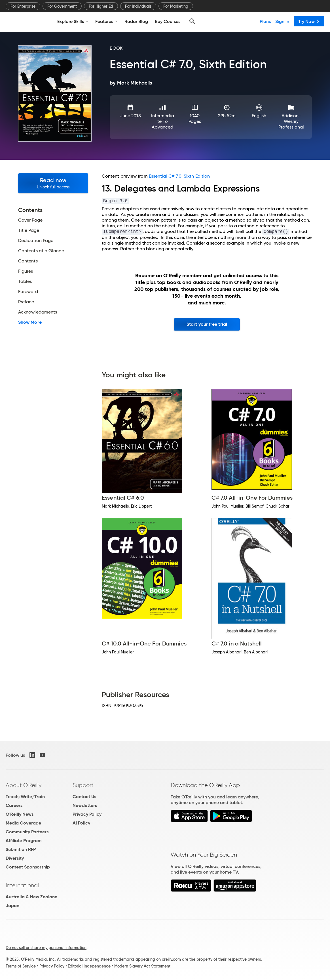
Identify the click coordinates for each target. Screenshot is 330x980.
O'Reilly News (20, 814)
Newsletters (85, 805)
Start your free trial (207, 324)
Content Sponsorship (28, 867)
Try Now (309, 21)
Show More (30, 322)
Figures (26, 271)
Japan (12, 906)
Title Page (29, 230)
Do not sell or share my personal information (46, 948)
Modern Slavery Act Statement (142, 966)
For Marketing (176, 6)
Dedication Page (36, 241)
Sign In (282, 21)
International (22, 885)
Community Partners (27, 832)
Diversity (15, 858)
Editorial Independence (89, 966)
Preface (26, 302)
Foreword (28, 292)
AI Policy (81, 823)
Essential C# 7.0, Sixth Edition (179, 176)
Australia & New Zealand (32, 897)
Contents (28, 261)
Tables (25, 281)
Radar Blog (136, 21)
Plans (265, 21)
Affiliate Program (24, 841)
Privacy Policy (87, 814)
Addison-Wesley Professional (291, 121)
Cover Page (30, 220)
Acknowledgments (38, 312)
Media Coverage (23, 823)
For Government (62, 6)
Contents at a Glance (41, 251)
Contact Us (84, 797)
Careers (14, 805)
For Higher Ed (101, 6)
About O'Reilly (24, 785)
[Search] (192, 21)
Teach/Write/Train (25, 797)
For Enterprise (23, 6)
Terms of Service (21, 966)
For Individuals (138, 6)
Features (106, 21)
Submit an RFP (21, 849)
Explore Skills (73, 21)
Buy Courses (168, 21)
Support (83, 785)
